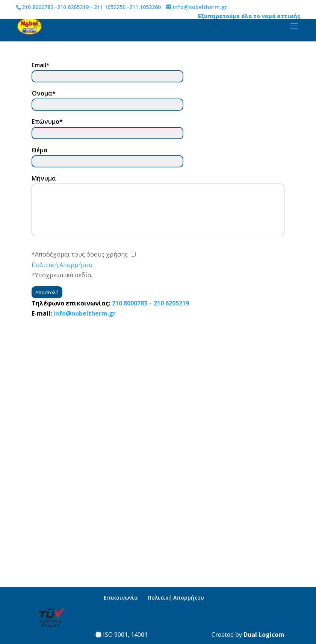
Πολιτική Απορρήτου (62, 265)
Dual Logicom (264, 635)
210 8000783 (38, 7)
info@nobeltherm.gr (85, 313)
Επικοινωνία (121, 598)
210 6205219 (73, 7)
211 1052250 (110, 7)
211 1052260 (145, 7)
